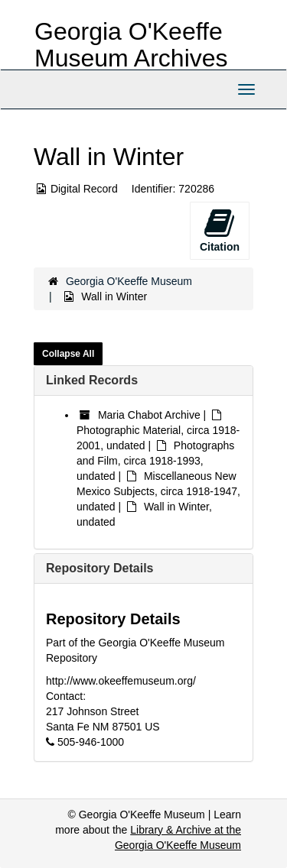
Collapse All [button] (68, 354)
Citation (220, 230)
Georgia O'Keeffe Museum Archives (131, 45)
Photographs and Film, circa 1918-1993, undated (155, 461)
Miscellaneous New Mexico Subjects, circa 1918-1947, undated (158, 491)
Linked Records (92, 380)
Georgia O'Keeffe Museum (129, 281)
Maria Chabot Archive (149, 415)
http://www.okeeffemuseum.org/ (121, 681)
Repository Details (99, 568)
